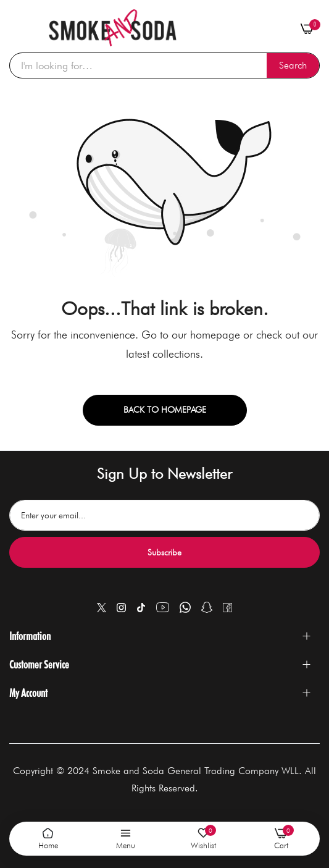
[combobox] (164, 65)
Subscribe (164, 552)
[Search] (293, 65)
